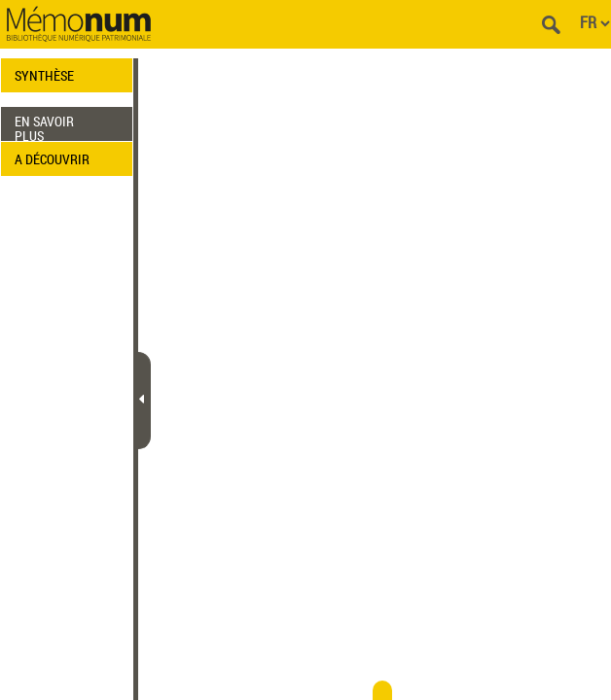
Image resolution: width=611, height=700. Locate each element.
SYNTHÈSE (44, 75)
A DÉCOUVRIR (52, 159)
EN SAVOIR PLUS (44, 126)
